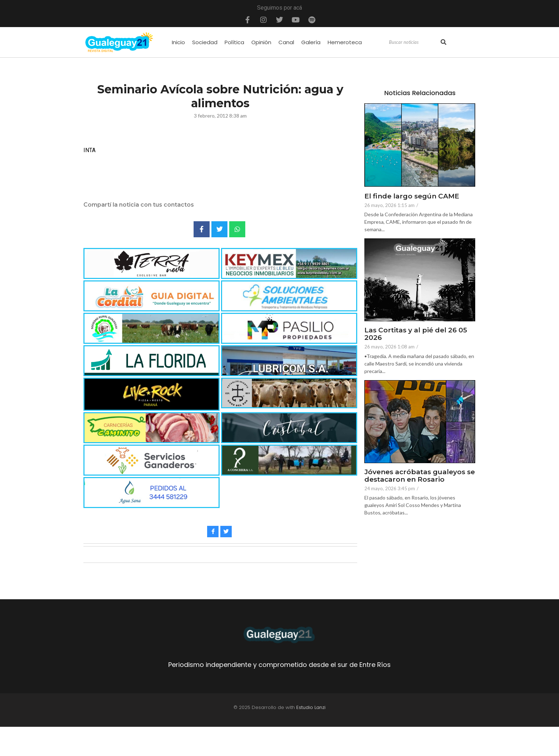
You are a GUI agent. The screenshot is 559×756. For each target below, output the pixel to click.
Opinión (261, 42)
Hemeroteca (345, 42)
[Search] (414, 42)
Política (234, 42)
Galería (311, 42)
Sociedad (205, 42)
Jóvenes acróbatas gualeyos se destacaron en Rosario (420, 476)
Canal (286, 42)
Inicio (178, 42)
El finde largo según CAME (412, 196)
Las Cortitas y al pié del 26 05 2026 (416, 334)
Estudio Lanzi (311, 707)
